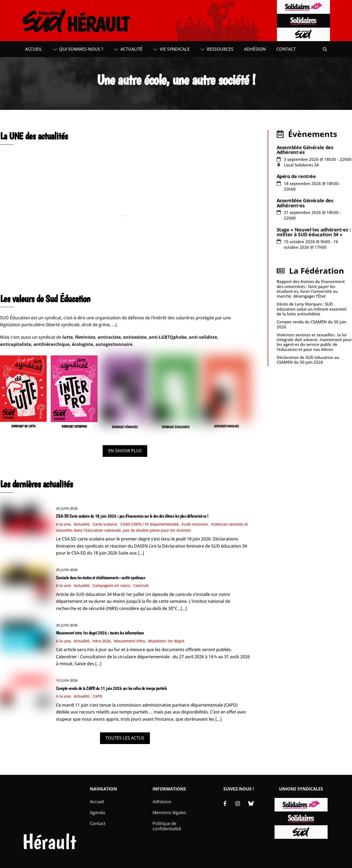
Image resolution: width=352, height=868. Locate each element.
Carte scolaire (105, 524)
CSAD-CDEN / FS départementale (149, 524)
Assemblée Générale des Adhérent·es (305, 150)
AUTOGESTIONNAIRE (227, 426)
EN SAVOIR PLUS (125, 451)
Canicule (141, 585)
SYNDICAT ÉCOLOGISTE (176, 427)
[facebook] (225, 803)
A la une (63, 524)
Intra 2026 (102, 641)
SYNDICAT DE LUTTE (23, 426)
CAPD (97, 696)
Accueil (34, 49)
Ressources (217, 49)
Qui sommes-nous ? (78, 49)
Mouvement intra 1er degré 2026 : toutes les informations (100, 633)
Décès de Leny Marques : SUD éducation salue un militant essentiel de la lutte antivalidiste (312, 309)
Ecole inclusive (195, 524)
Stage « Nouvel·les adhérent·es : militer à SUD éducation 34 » (314, 232)
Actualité (128, 49)
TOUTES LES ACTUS (125, 738)
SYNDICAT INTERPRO (74, 426)
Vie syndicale (171, 49)
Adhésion (255, 49)
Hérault (49, 842)
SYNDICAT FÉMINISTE (125, 427)
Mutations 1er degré (166, 641)
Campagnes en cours (111, 585)
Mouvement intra (129, 641)
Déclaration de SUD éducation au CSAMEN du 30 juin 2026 (308, 360)
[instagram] (238, 803)
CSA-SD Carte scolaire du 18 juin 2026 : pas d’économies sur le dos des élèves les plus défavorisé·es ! (132, 516)
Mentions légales (169, 813)
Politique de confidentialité (167, 826)
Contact (286, 49)
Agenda (97, 813)
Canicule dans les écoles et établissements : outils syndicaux (101, 578)
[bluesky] (251, 803)
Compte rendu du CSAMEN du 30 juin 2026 (312, 324)
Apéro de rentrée (296, 176)
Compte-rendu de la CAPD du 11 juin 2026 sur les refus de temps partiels (111, 688)
